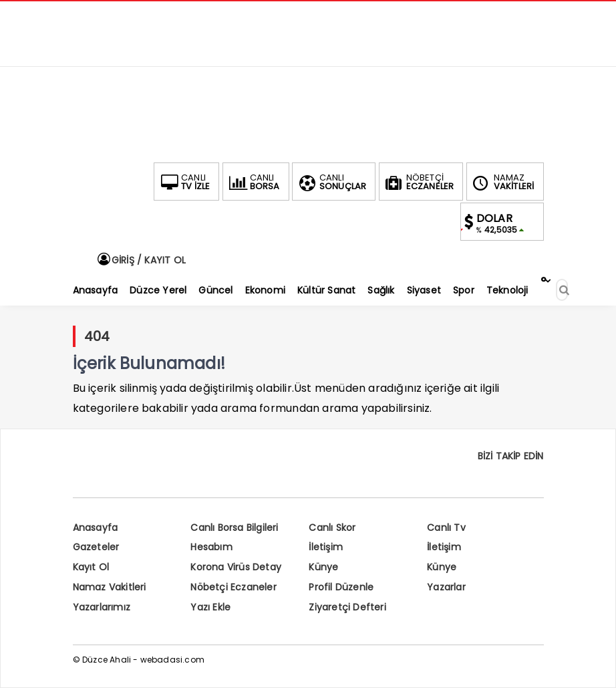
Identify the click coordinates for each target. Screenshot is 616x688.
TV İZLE (184, 182)
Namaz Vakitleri (110, 587)
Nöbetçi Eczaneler (233, 587)
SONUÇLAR (331, 182)
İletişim (326, 547)
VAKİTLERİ (502, 182)
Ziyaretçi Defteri (347, 607)
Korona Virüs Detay (236, 567)
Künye (323, 567)
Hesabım (211, 547)
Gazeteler (96, 547)
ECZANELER (419, 182)
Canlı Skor (332, 528)
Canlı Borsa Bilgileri (234, 528)
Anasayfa (96, 528)
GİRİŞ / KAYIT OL (141, 260)
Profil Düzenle (341, 587)
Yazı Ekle (210, 607)
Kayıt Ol (91, 567)
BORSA (253, 182)
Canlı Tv (446, 528)
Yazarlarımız (102, 607)
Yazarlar (446, 587)
